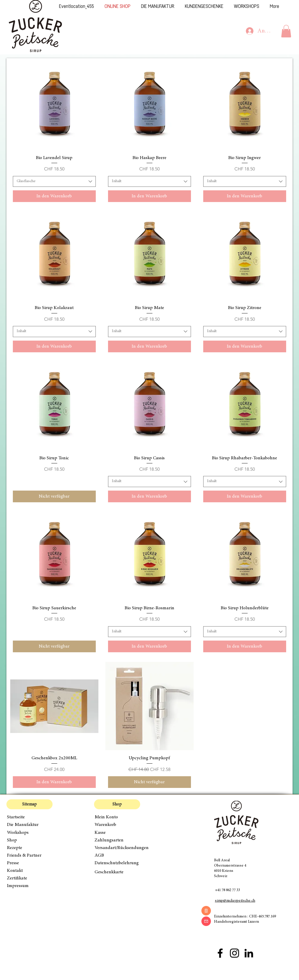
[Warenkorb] (117, 825)
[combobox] (54, 182)
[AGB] (117, 855)
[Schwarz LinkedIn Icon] (249, 953)
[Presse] (29, 863)
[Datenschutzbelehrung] (121, 863)
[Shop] (29, 840)
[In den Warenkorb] (54, 196)
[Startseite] (29, 817)
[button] (286, 31)
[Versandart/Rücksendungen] (123, 848)
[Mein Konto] (117, 817)
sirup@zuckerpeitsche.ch (235, 901)
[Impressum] (29, 886)
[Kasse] (117, 833)
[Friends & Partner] (29, 855)
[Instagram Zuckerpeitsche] (234, 953)
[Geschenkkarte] (117, 872)
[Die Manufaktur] (29, 825)
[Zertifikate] (29, 878)
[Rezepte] (29, 848)
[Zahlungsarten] (117, 840)
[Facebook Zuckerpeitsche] (220, 953)
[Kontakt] (29, 871)
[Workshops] (29, 833)
